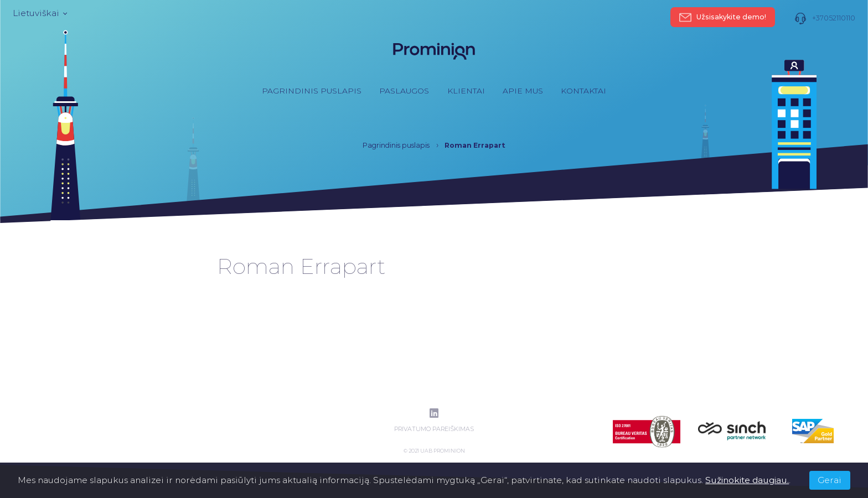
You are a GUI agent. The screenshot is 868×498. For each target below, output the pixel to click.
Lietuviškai (39, 13)
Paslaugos (404, 91)
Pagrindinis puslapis (312, 91)
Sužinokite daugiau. (747, 480)
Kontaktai (583, 91)
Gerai (830, 480)
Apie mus (523, 91)
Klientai (466, 91)
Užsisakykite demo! (723, 17)
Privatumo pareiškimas (434, 429)
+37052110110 (825, 18)
